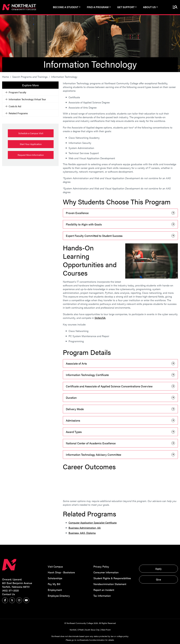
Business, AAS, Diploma (82, 533)
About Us (149, 7)
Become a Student (66, 7)
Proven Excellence (77, 213)
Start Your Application (31, 144)
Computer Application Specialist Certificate (93, 522)
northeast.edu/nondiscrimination (91, 640)
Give (158, 579)
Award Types (74, 432)
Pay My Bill (54, 584)
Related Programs (16, 113)
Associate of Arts (76, 363)
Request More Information (31, 155)
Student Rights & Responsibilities (112, 578)
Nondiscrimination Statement (110, 584)
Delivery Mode (75, 409)
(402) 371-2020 (10, 590)
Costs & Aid (13, 106)
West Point (106, 630)
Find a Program (98, 7)
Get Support (126, 7)
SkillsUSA (100, 318)
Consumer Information (106, 572)
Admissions (73, 420)
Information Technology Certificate (87, 375)
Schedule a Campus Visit (31, 133)
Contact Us (9, 594)
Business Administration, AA (85, 528)
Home (5, 77)
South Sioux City (92, 630)
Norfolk (73, 630)
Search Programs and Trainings (30, 77)
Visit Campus (55, 566)
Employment (55, 590)
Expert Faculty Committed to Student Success (94, 236)
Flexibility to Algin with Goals (84, 224)
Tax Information (102, 596)
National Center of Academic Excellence (91, 443)
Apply (158, 568)
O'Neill (81, 630)
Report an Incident (104, 590)
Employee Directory (59, 596)
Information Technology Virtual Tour (26, 99)
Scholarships (55, 578)
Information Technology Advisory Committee (93, 455)
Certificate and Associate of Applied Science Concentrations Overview (109, 386)
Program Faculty (16, 92)
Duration (71, 398)
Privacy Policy (101, 566)
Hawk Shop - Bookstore (61, 572)
